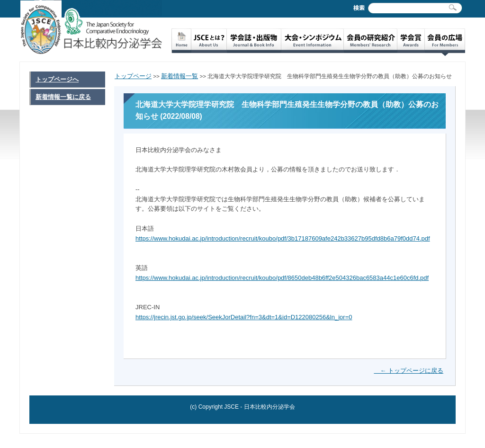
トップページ (133, 76)
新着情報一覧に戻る (63, 97)
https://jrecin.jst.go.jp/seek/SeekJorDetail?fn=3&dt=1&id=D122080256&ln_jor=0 (244, 317)
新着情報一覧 (180, 76)
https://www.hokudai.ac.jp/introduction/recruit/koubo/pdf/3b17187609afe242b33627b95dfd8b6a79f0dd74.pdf (283, 238)
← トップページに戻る (409, 371)
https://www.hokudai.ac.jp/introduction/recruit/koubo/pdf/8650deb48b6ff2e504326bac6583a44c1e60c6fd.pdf (282, 278)
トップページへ (57, 79)
